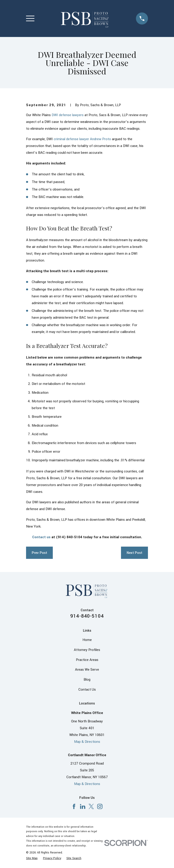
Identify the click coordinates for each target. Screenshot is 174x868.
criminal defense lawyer (71, 139)
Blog (87, 680)
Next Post (134, 553)
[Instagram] (100, 806)
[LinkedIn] (83, 806)
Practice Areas (87, 660)
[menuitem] (32, 858)
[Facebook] (74, 806)
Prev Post (39, 553)
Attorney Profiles (87, 650)
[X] (91, 806)
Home (87, 640)
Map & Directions (87, 742)
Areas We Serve (87, 670)
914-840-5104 (87, 616)
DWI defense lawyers (68, 115)
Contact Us (87, 690)
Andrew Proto (100, 139)
